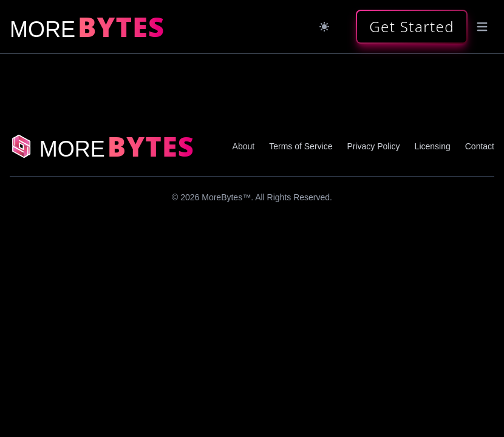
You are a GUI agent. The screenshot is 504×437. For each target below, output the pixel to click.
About (244, 146)
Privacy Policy (373, 146)
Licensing (433, 146)
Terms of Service (301, 146)
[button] (412, 27)
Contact (480, 146)
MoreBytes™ (226, 197)
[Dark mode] (324, 27)
